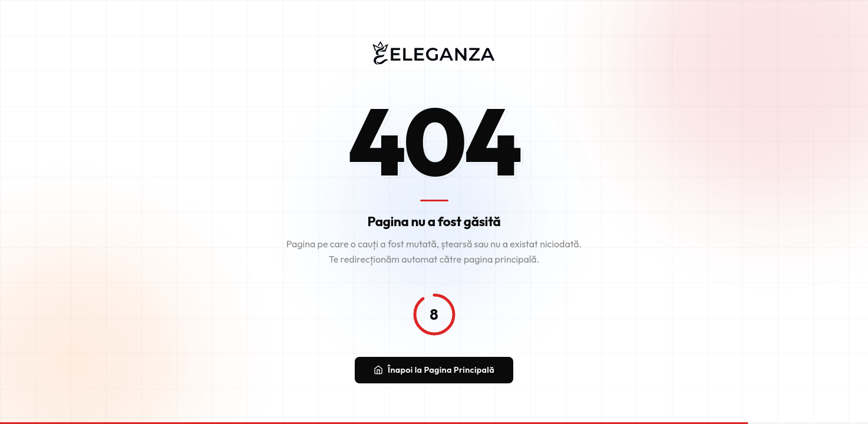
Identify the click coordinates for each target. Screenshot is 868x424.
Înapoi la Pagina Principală (434, 372)
